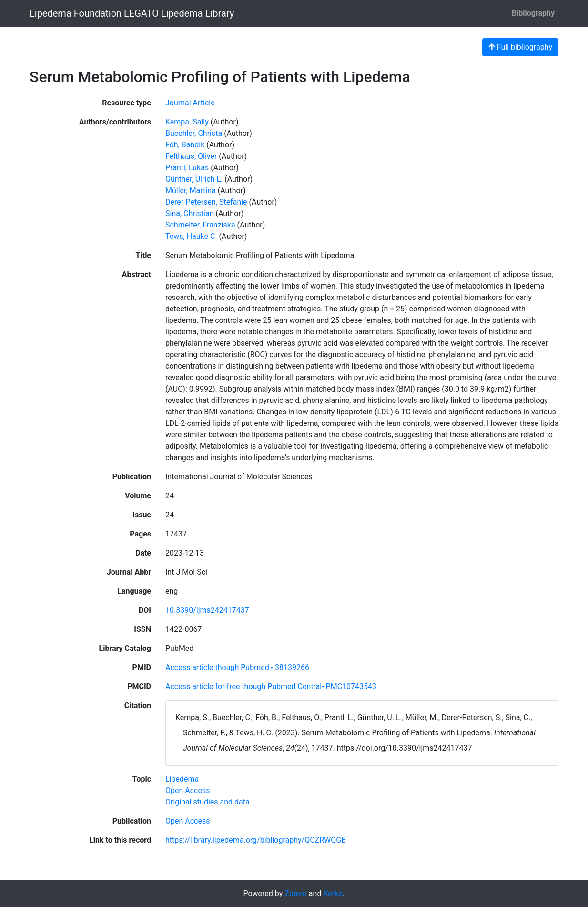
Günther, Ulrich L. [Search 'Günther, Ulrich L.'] (194, 179)
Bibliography (533, 13)
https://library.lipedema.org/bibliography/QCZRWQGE (255, 840)
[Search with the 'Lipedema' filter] (182, 779)
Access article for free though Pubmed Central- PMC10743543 (271, 686)
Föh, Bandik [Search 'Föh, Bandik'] (185, 145)
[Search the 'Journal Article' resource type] (190, 103)
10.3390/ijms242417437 (207, 610)
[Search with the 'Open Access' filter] (188, 790)
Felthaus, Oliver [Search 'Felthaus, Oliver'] (191, 156)
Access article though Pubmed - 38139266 (237, 667)
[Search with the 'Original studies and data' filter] (208, 802)
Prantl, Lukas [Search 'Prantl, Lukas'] (187, 168)
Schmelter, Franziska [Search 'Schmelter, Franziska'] (200, 225)
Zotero (296, 893)
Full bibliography (520, 47)
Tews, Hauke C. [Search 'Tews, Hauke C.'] (191, 236)
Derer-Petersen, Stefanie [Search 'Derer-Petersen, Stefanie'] (206, 202)
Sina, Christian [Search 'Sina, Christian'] (190, 213)
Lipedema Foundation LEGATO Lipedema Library (132, 13)
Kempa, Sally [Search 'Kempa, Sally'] (187, 122)
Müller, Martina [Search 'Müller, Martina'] (191, 191)
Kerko (333, 893)
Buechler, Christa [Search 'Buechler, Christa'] (194, 133)
